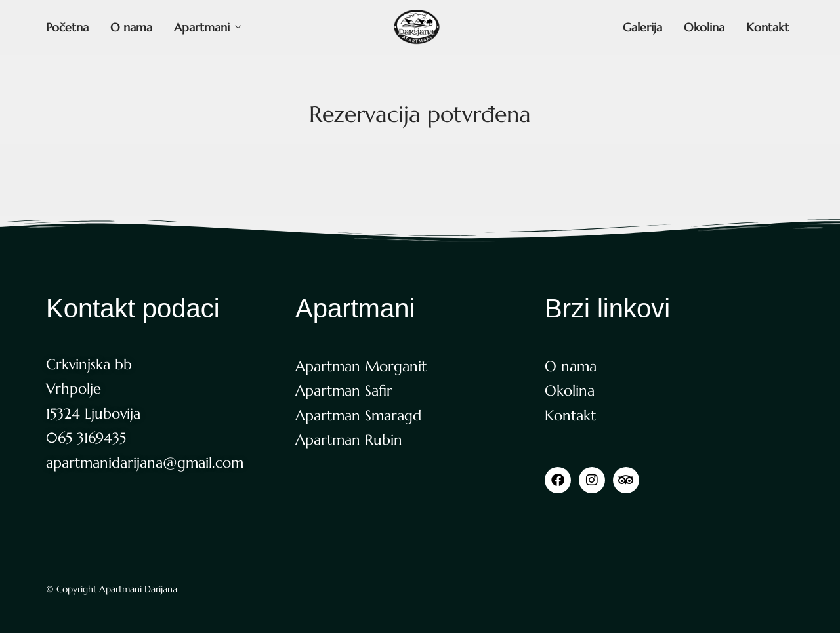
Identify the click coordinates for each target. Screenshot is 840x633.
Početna (67, 27)
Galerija (642, 27)
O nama (131, 27)
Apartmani (202, 27)
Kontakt (767, 27)
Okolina (704, 27)
